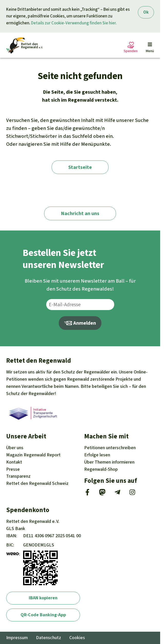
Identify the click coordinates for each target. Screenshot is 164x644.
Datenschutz (49, 638)
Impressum (17, 638)
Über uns (15, 448)
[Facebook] (87, 494)
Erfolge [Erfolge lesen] (97, 455)
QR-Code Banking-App (43, 615)
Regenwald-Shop (101, 469)
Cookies (77, 638)
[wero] (13, 554)
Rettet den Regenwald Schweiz (37, 483)
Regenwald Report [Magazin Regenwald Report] (33, 455)
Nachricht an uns (80, 213)
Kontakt (14, 462)
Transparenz (18, 476)
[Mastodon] (102, 494)
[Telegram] (117, 494)
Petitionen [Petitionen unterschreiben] (110, 448)
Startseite (80, 167)
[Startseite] (25, 45)
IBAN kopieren (43, 598)
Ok (146, 12)
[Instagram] (132, 494)
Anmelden (80, 323)
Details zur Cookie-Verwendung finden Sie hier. (74, 23)
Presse (13, 469)
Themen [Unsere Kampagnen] (109, 462)
